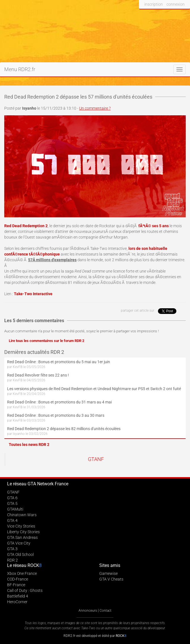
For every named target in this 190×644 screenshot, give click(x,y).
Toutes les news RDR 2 (29, 445)
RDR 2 (12, 560)
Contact (105, 611)
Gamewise (108, 573)
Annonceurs (88, 611)
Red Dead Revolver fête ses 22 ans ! (38, 375)
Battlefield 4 (18, 596)
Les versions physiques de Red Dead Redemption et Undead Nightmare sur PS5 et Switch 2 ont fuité (94, 389)
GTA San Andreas (22, 537)
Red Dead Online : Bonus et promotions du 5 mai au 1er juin (59, 362)
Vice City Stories (21, 526)
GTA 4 (12, 520)
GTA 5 (12, 503)
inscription (154, 4)
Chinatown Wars (22, 515)
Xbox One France (22, 573)
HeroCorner (17, 602)
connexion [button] (176, 4)
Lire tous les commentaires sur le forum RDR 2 (47, 341)
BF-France (16, 585)
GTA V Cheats (111, 579)
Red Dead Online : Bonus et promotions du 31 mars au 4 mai (59, 402)
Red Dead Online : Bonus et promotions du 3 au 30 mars (56, 415)
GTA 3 (12, 549)
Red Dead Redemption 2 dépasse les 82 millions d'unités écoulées (64, 429)
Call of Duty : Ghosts (25, 590)
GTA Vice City (19, 543)
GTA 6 (12, 498)
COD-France (18, 579)
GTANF (96, 459)
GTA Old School (20, 554)
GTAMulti (15, 509)
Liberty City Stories (23, 532)
